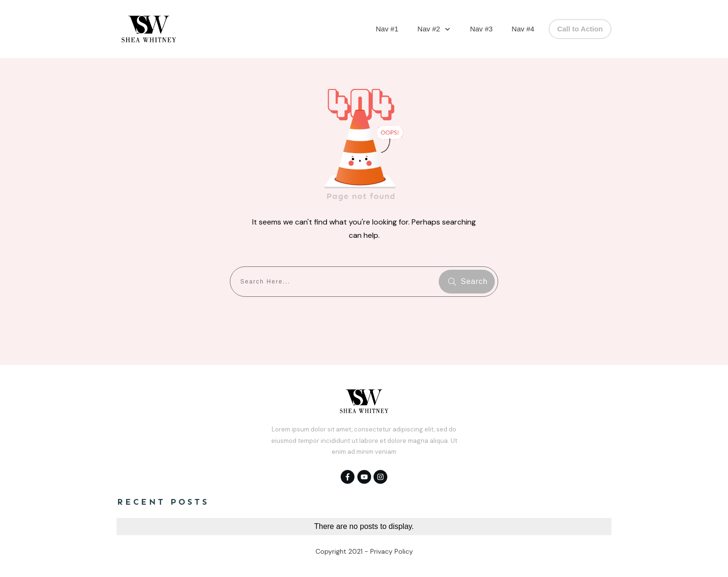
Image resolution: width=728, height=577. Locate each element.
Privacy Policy (392, 551)
